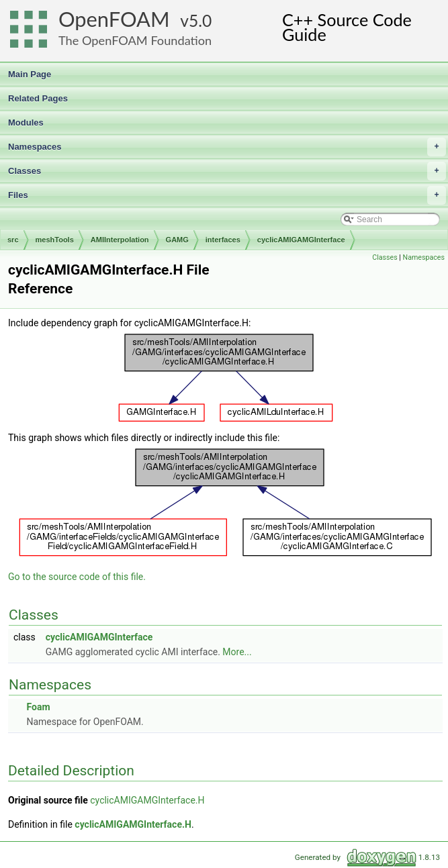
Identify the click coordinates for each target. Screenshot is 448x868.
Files (227, 195)
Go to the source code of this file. (77, 577)
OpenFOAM (114, 19)
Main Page (30, 74)
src (13, 240)
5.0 (200, 20)
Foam (38, 707)
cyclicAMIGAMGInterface (301, 240)
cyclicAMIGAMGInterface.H (147, 800)
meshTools (55, 240)
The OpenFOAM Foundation (135, 40)
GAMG (177, 240)
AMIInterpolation (120, 240)
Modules (26, 123)
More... (237, 652)
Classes (227, 171)
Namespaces (227, 147)
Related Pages (38, 98)
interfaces (223, 240)
